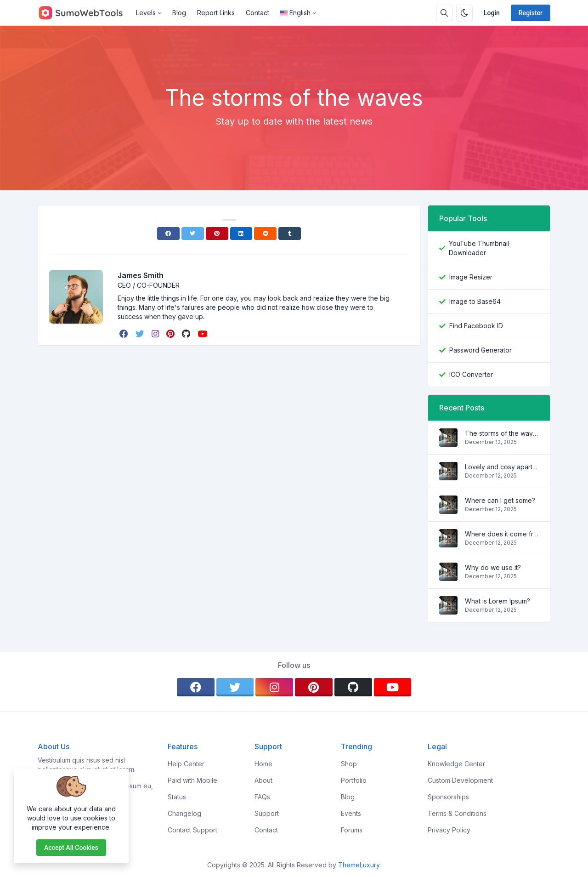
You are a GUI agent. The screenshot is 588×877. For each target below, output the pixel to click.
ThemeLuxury (359, 865)
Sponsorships (448, 797)
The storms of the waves (502, 433)
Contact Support (192, 830)
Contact (257, 13)
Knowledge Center (456, 764)
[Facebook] (168, 233)
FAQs (262, 797)
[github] (187, 334)
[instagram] (156, 334)
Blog (179, 13)
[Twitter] (193, 233)
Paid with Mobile (192, 780)
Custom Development (460, 780)
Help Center (186, 764)
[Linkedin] (241, 233)
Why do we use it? (493, 567)
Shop (349, 764)
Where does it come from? (502, 534)
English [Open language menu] (295, 13)
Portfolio (354, 780)
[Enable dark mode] (464, 13)
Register (531, 13)
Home (263, 764)
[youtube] (203, 334)
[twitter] (141, 334)
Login (492, 13)
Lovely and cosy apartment (502, 467)
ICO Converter (471, 374)
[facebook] (125, 334)
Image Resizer (471, 277)
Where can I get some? (500, 500)
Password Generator (481, 350)
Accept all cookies (71, 848)
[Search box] (444, 13)
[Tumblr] (290, 233)
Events (351, 813)
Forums (352, 830)
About (263, 780)
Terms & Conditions (457, 813)
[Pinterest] (217, 233)
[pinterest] (171, 334)
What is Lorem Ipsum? (498, 601)
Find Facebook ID (476, 326)
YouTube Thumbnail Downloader (479, 248)
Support (267, 813)
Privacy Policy (449, 830)
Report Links (216, 13)
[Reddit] (265, 233)
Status (177, 797)
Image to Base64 (475, 301)
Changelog (184, 813)
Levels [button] (146, 13)
